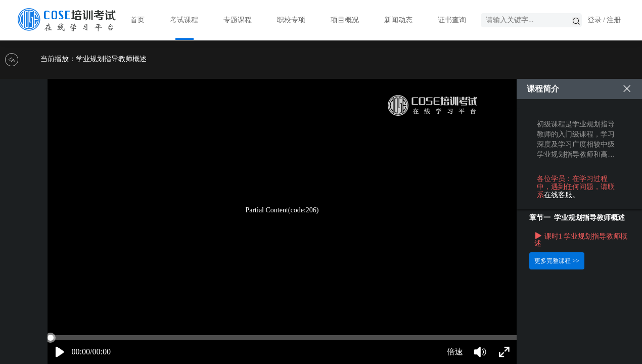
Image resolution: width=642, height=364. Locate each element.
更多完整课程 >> (557, 261)
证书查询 (452, 20)
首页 (137, 20)
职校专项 (291, 20)
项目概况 (345, 20)
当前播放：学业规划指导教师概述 (94, 59)
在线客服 (558, 195)
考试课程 (184, 20)
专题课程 (238, 20)
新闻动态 (398, 20)
